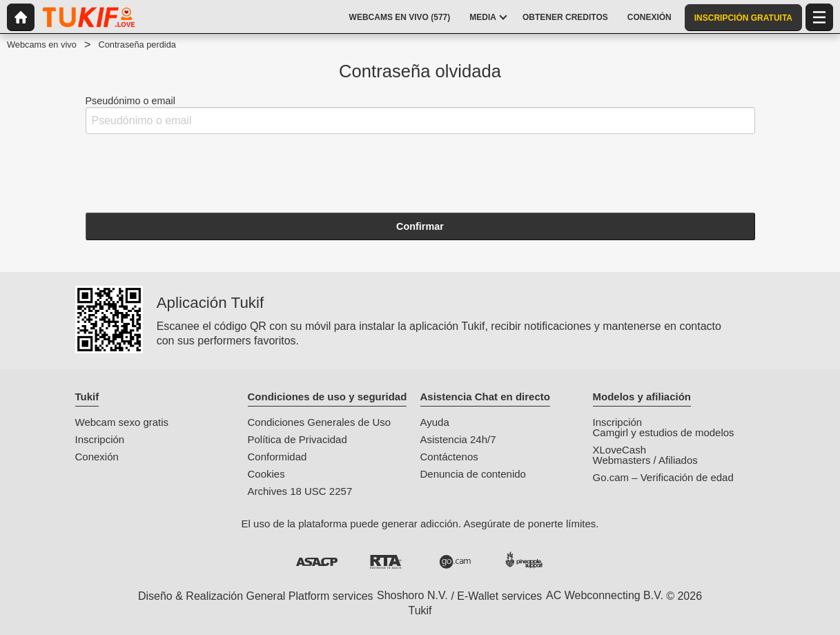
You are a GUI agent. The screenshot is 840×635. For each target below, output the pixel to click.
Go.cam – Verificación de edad (663, 477)
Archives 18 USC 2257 (300, 491)
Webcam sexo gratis (122, 422)
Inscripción (100, 439)
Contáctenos (449, 457)
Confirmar (420, 226)
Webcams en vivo (42, 45)
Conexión (97, 457)
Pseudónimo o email (420, 115)
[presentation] (191, 172)
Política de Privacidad (297, 439)
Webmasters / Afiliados (645, 460)
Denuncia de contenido (473, 474)
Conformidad (277, 457)
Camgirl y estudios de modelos (664, 432)
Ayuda (435, 422)
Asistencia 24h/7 (458, 439)
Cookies (266, 474)
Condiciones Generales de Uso (320, 422)
